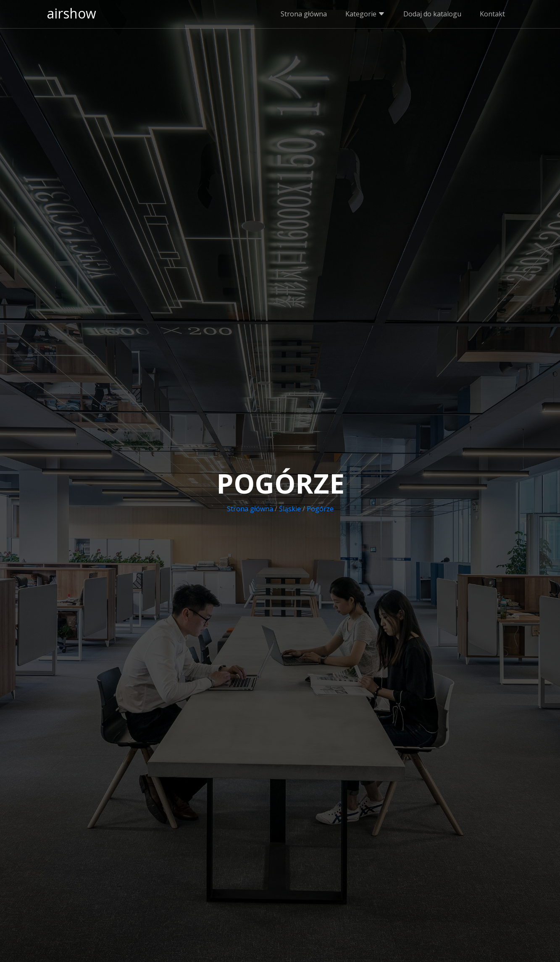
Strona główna (304, 14)
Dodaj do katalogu (432, 14)
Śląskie (290, 509)
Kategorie (365, 14)
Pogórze (320, 509)
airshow (72, 13)
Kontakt (492, 14)
